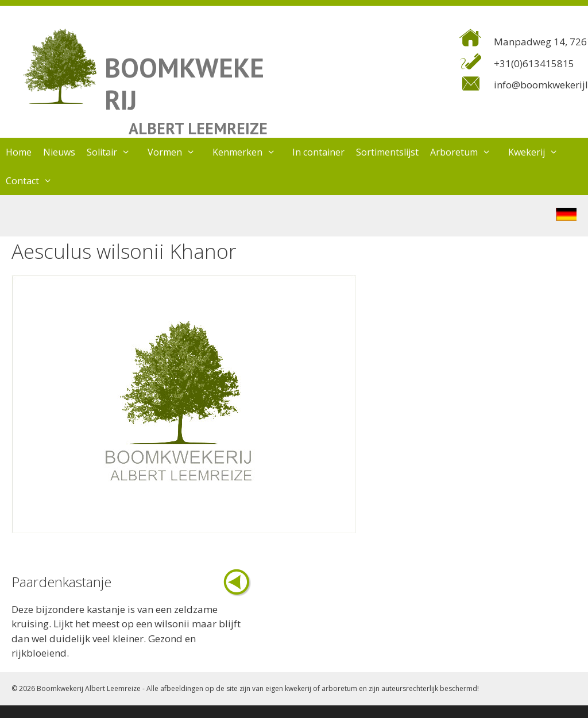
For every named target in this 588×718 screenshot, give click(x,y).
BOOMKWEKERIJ (184, 84)
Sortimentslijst (387, 152)
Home (19, 152)
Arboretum (466, 152)
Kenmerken (250, 152)
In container (318, 152)
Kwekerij (539, 152)
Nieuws (59, 152)
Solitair (114, 152)
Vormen (177, 152)
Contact (35, 181)
